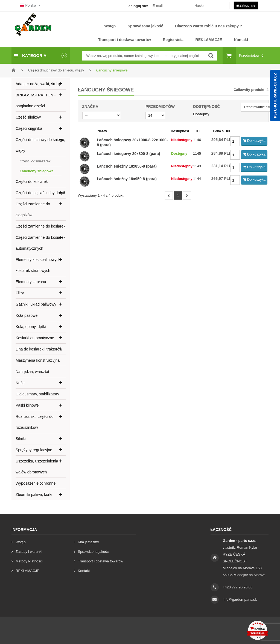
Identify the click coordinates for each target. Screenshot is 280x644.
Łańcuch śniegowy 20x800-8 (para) (128, 154)
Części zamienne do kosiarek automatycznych (40, 243)
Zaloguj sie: (138, 6)
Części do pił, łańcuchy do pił (40, 193)
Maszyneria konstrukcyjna (38, 360)
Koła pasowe (27, 315)
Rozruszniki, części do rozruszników (35, 422)
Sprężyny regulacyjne (34, 450)
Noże (20, 383)
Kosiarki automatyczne (35, 338)
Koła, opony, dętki (31, 327)
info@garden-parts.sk (240, 600)
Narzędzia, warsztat (32, 372)
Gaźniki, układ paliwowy (36, 304)
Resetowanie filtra (258, 107)
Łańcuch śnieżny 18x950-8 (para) (127, 179)
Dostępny (201, 114)
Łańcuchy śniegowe (37, 171)
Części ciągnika (29, 128)
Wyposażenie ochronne (36, 483)
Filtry (20, 293)
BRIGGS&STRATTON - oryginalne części (36, 100)
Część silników (28, 117)
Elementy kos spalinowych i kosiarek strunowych (39, 265)
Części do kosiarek (32, 182)
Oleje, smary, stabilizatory (37, 394)
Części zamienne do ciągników (33, 209)
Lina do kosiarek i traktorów (39, 349)
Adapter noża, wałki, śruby (38, 84)
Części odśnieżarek (35, 161)
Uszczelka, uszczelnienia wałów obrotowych (37, 467)
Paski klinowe (27, 405)
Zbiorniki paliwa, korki (34, 495)
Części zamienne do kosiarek (40, 226)
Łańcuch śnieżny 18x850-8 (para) (127, 166)
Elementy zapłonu (31, 282)
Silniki (21, 439)
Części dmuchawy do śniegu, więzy (40, 145)
